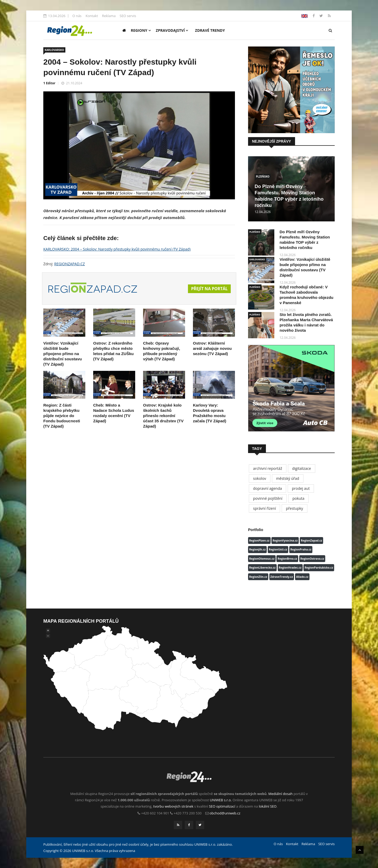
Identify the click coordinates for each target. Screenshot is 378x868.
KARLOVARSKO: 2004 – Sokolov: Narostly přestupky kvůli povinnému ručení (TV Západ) (117, 249)
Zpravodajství (172, 30)
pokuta (298, 498)
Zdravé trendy (210, 30)
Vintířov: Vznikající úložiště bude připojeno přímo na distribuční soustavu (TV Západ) (63, 354)
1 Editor (49, 83)
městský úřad (288, 478)
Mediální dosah (280, 794)
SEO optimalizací (222, 806)
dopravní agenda (267, 488)
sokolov (260, 478)
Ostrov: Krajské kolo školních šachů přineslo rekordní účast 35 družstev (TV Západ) (163, 416)
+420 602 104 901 (155, 813)
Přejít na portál (209, 289)
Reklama (109, 16)
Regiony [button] (141, 30)
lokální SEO (268, 806)
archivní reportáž (268, 468)
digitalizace (302, 468)
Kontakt (92, 16)
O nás (77, 16)
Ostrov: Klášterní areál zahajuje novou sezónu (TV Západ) (212, 348)
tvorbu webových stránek (173, 806)
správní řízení (264, 508)
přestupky (294, 508)
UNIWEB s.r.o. (221, 800)
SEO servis (128, 16)
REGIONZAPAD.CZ (70, 264)
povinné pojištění (268, 498)
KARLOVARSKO (54, 50)
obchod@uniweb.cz (225, 813)
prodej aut (301, 488)
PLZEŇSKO (263, 176)
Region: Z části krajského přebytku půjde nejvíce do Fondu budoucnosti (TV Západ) (62, 416)
